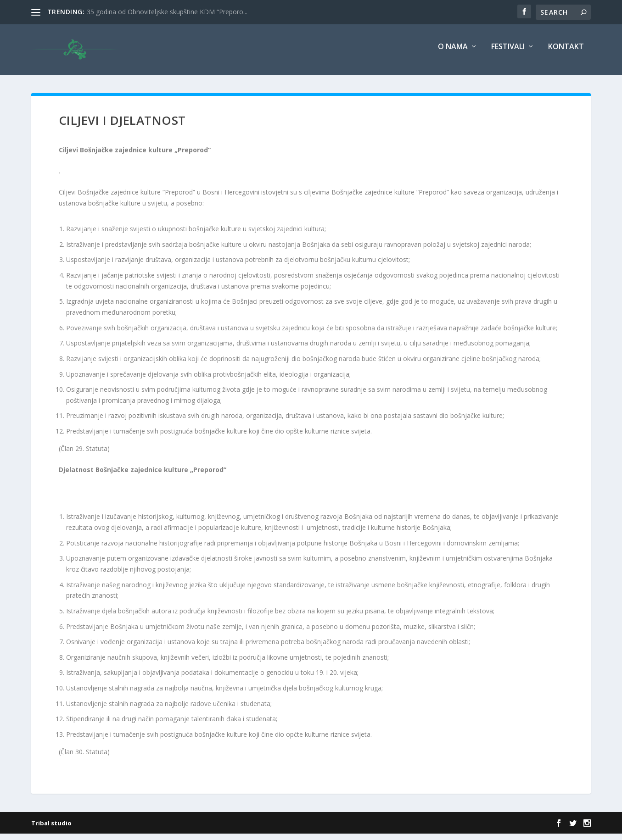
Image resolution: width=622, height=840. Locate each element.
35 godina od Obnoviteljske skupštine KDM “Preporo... (167, 12)
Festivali (508, 53)
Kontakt (566, 53)
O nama (453, 53)
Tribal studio (51, 829)
